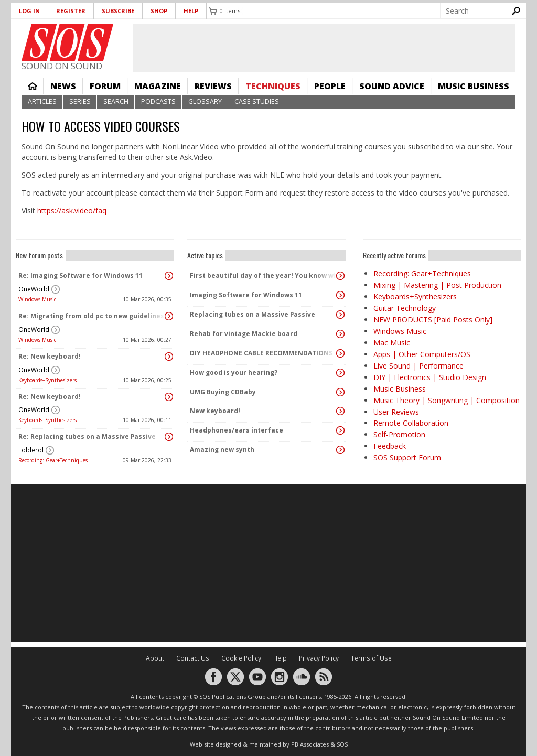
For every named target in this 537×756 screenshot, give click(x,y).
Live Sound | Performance (418, 366)
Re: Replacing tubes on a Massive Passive (87, 436)
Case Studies (257, 101)
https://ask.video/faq (72, 210)
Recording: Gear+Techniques (53, 460)
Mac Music (392, 343)
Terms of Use (371, 658)
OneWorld (34, 289)
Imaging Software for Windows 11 (246, 295)
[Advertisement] (268, 563)
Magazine (158, 86)
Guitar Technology (405, 308)
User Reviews (396, 412)
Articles (42, 101)
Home (33, 86)
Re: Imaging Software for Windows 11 (80, 276)
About (155, 658)
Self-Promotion (399, 434)
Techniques (273, 86)
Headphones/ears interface (237, 430)
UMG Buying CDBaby (223, 392)
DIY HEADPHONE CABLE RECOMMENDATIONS (261, 353)
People (330, 86)
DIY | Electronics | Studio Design (430, 377)
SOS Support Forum (407, 457)
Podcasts (158, 101)
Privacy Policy (319, 658)
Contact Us (193, 658)
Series (80, 101)
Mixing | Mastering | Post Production (437, 285)
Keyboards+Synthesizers (47, 380)
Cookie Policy (241, 658)
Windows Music (37, 299)
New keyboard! (215, 411)
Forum (105, 86)
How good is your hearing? (234, 372)
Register (71, 11)
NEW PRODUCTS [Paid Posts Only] (433, 320)
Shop (159, 11)
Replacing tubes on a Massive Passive (253, 314)
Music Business (474, 86)
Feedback (390, 446)
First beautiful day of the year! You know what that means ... (264, 276)
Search (116, 101)
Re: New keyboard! (50, 356)
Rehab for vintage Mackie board (244, 334)
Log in (29, 11)
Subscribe (118, 11)
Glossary (205, 101)
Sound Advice (392, 86)
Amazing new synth (222, 450)
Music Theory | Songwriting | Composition (447, 400)
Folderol (31, 450)
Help (191, 11)
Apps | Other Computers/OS (422, 354)
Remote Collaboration (411, 423)
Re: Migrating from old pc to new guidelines (91, 316)
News (63, 86)
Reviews (213, 86)
